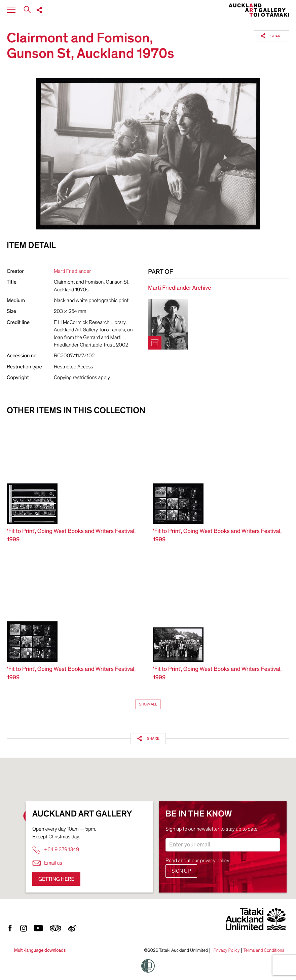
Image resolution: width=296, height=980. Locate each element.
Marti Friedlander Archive (179, 288)
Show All (148, 704)
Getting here (56, 879)
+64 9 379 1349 (56, 850)
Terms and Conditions (264, 950)
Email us (47, 863)
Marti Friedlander (72, 271)
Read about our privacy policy (197, 861)
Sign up (181, 871)
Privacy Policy (226, 950)
